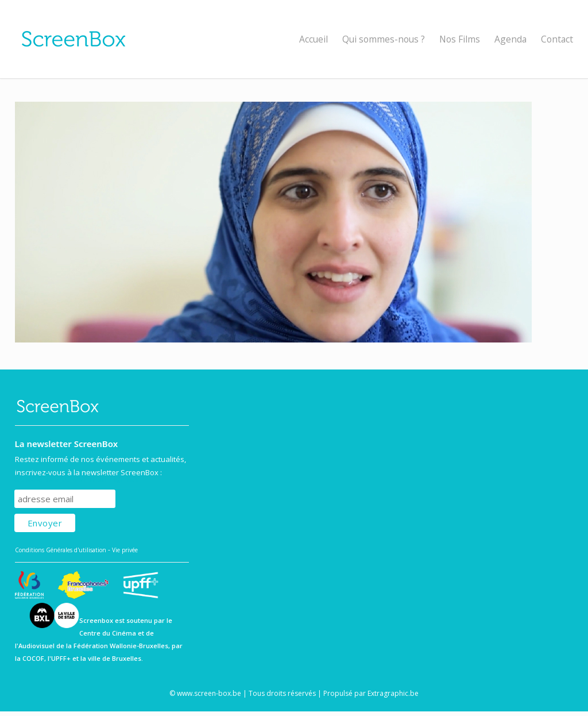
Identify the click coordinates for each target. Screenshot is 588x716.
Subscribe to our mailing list (76, 478)
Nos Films (460, 39)
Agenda (510, 39)
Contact (557, 39)
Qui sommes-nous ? (384, 39)
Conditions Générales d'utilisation (61, 550)
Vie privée (125, 550)
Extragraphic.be (393, 693)
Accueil (314, 39)
